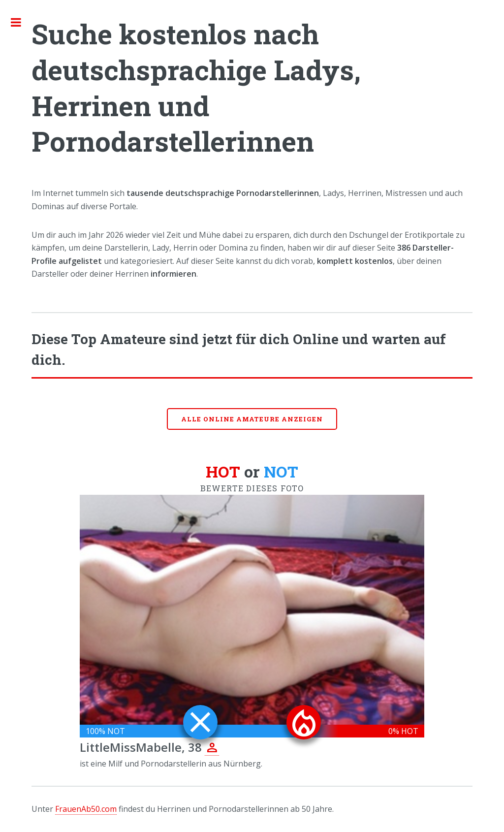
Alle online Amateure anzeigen (252, 419)
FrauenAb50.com (86, 809)
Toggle (21, 22)
